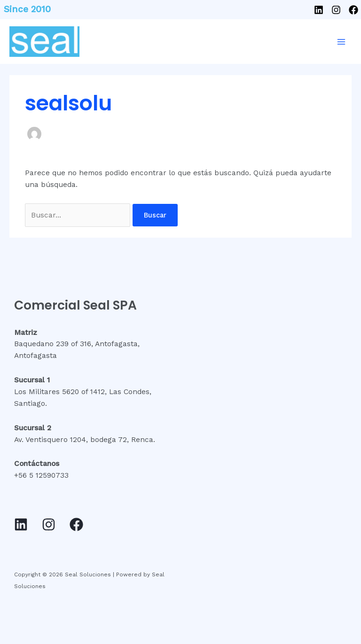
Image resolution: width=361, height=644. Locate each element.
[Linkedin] (319, 10)
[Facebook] (353, 10)
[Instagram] (336, 10)
